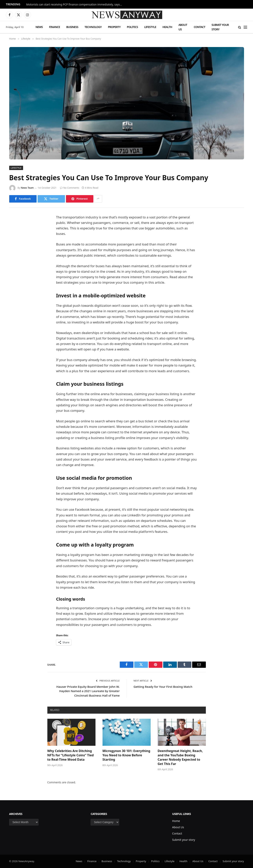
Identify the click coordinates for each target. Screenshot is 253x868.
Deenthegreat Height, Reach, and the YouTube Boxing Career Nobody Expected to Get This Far (180, 757)
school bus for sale (154, 333)
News (39, 27)
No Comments (70, 188)
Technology (93, 27)
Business (72, 27)
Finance (55, 27)
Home (176, 821)
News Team (27, 188)
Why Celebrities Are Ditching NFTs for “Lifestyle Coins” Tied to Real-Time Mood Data (71, 755)
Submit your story (220, 27)
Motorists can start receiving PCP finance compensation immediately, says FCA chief (75, 5)
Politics (132, 27)
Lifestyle (150, 27)
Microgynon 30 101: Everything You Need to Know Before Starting (126, 755)
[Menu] (245, 27)
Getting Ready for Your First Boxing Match (163, 687)
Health (167, 27)
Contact (199, 27)
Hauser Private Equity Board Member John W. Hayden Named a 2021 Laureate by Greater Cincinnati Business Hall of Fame (88, 691)
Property (114, 27)
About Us (183, 27)
